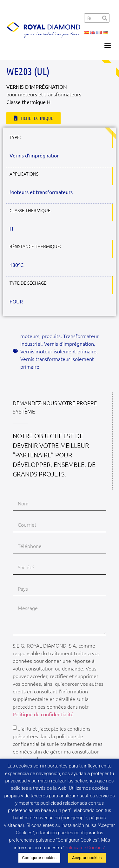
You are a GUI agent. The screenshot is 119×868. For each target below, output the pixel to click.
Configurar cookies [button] (40, 858)
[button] (107, 45)
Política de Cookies (84, 848)
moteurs (30, 336)
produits (51, 336)
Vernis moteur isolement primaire (58, 351)
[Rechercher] (105, 18)
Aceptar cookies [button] (87, 858)
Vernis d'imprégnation (69, 344)
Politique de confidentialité (43, 714)
